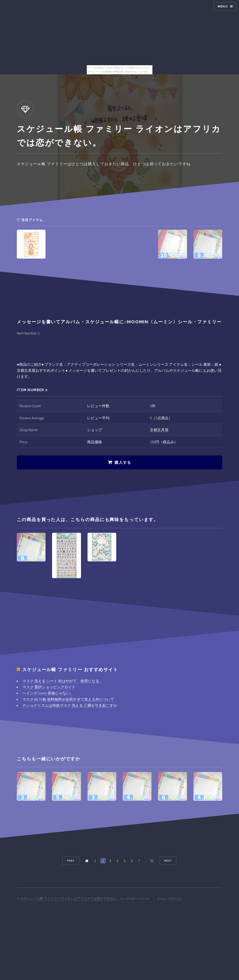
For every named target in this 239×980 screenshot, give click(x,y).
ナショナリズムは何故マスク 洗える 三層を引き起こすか (70, 705)
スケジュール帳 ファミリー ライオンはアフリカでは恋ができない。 (70, 898)
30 (152, 861)
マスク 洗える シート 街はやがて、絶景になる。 (63, 681)
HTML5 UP (175, 898)
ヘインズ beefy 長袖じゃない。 (48, 693)
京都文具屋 (159, 430)
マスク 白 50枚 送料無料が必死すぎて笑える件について (68, 699)
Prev (71, 861)
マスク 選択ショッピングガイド (49, 687)
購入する (123, 463)
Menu (223, 6)
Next (168, 861)
